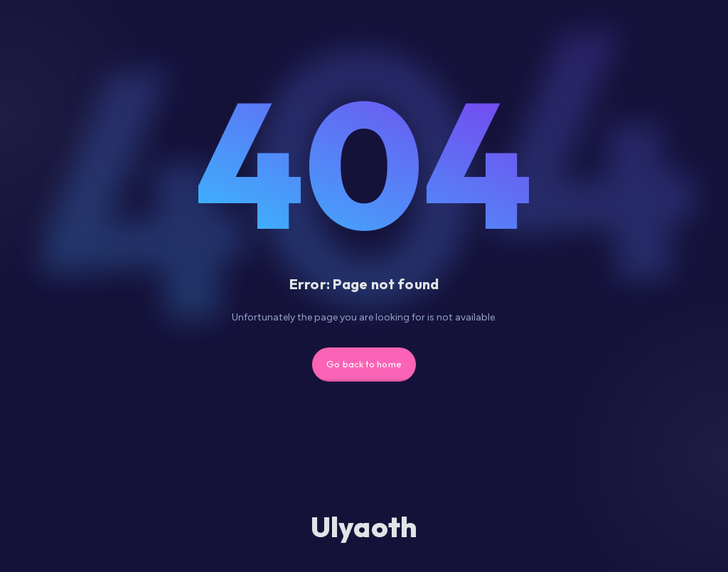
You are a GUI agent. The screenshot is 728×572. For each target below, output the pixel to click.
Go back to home (364, 364)
